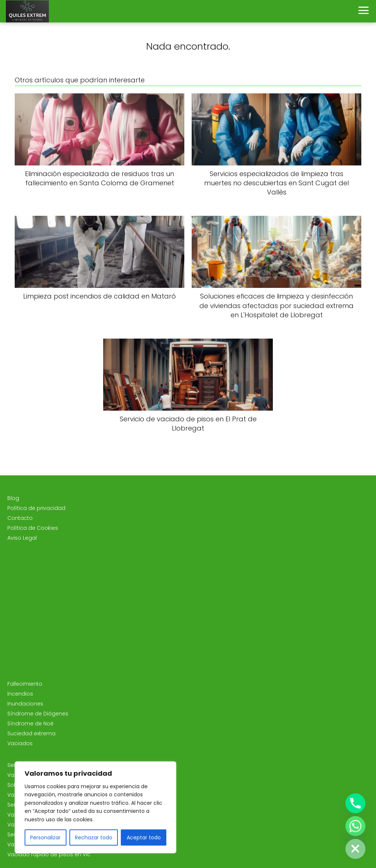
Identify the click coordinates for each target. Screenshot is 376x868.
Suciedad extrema (31, 733)
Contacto (20, 518)
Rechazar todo (94, 837)
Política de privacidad (36, 508)
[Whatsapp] (355, 826)
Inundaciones (25, 704)
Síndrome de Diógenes (38, 714)
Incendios (20, 694)
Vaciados (20, 743)
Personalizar (45, 837)
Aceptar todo (144, 837)
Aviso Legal (22, 538)
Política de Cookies (33, 528)
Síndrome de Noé (30, 724)
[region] (95, 807)
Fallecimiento (25, 684)
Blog (13, 498)
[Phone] (355, 803)
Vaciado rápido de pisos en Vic (49, 854)
